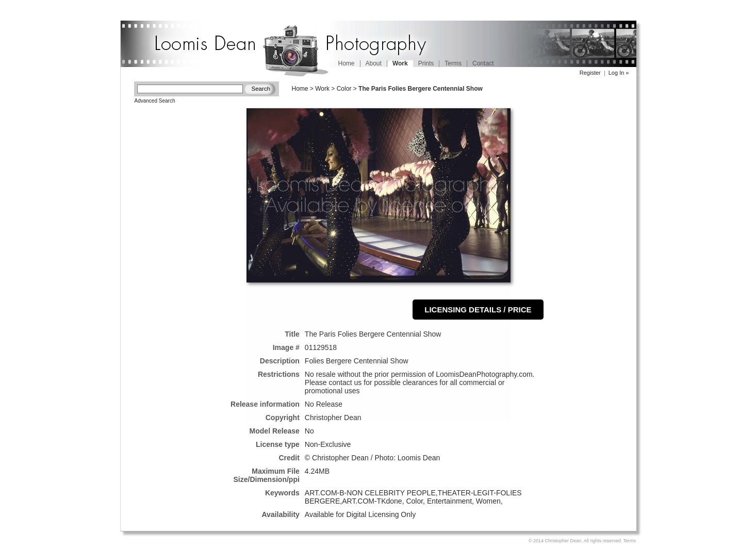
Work (322, 89)
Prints (426, 63)
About (374, 63)
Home (347, 63)
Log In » (619, 73)
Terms (453, 63)
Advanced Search (155, 101)
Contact (483, 63)
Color (344, 89)
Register (590, 73)
